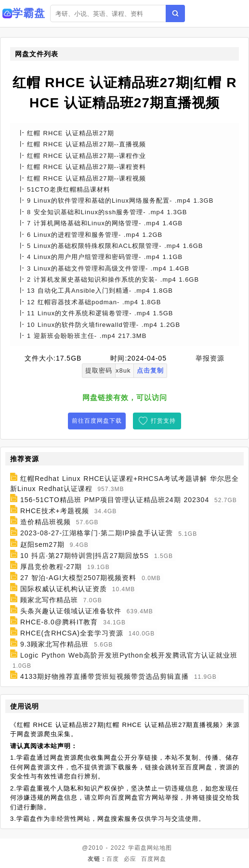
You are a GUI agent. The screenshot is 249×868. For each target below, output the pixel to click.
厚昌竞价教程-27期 (51, 567)
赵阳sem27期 (42, 544)
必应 (130, 859)
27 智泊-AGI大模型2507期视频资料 (78, 578)
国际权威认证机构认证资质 (64, 589)
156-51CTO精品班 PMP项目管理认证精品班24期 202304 (115, 500)
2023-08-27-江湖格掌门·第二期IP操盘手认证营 (97, 533)
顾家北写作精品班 (49, 600)
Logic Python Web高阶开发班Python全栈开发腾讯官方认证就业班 (129, 655)
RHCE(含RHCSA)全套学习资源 (72, 633)
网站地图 (159, 848)
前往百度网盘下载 (97, 421)
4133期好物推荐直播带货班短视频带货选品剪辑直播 (105, 676)
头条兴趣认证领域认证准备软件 (71, 611)
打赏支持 (163, 421)
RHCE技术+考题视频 (55, 511)
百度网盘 (154, 859)
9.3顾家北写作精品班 (54, 644)
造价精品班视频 (46, 522)
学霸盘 (138, 848)
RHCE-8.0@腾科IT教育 (59, 622)
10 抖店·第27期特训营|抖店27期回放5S (85, 556)
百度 (113, 859)
